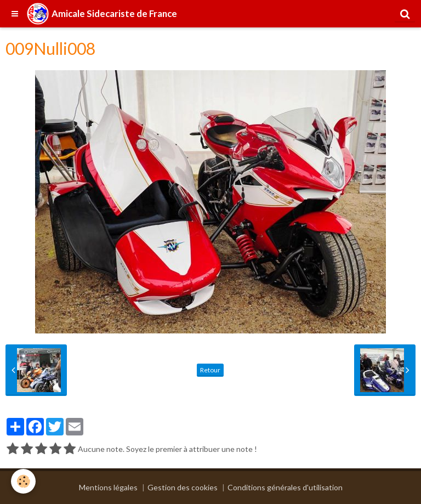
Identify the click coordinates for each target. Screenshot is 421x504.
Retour (210, 370)
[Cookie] (23, 481)
